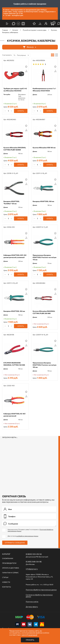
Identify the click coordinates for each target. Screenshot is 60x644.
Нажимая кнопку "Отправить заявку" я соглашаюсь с (30, 530)
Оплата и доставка (11, 568)
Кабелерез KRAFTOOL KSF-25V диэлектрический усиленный (15, 256)
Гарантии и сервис (10, 573)
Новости (6, 582)
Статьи (5, 577)
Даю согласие (23, 536)
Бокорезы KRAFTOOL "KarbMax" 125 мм (11, 202)
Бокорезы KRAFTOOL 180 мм (43, 201)
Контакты (7, 587)
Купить (21, 111)
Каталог (6, 554)
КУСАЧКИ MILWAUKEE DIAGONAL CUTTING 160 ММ (14, 364)
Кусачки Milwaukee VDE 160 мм (44, 148)
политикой (33, 635)
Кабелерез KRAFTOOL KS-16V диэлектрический (14, 415)
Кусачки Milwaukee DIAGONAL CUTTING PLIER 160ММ (15, 149)
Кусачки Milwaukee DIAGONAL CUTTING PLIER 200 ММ (44, 312)
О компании (8, 558)
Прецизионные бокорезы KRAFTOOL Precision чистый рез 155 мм (45, 365)
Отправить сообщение (15, 543)
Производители (9, 563)
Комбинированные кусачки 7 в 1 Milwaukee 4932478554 (44, 90)
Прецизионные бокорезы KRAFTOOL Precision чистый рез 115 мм (45, 257)
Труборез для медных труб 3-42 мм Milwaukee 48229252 (15, 90)
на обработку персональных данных (27, 536)
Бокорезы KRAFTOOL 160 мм (14, 311)
